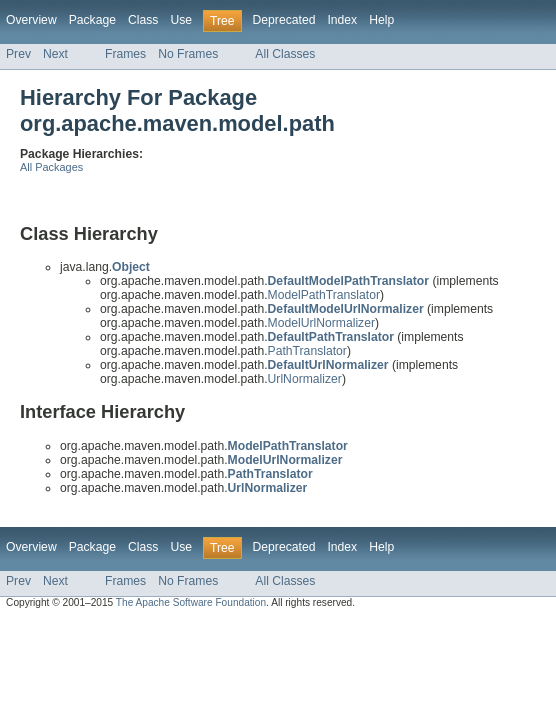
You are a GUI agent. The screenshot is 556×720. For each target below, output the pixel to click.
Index (342, 20)
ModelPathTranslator (324, 295)
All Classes (285, 54)
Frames (125, 54)
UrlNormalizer (305, 379)
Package (92, 20)
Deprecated (284, 20)
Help (381, 20)
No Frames (188, 54)
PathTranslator (307, 351)
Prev (18, 54)
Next (55, 54)
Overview (31, 20)
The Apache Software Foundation (191, 602)
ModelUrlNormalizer (321, 323)
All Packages (51, 167)
